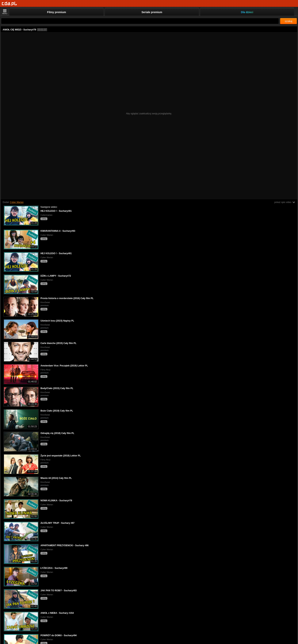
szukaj (288, 21)
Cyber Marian (17, 202)
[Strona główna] (9, 4)
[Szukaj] (140, 21)
